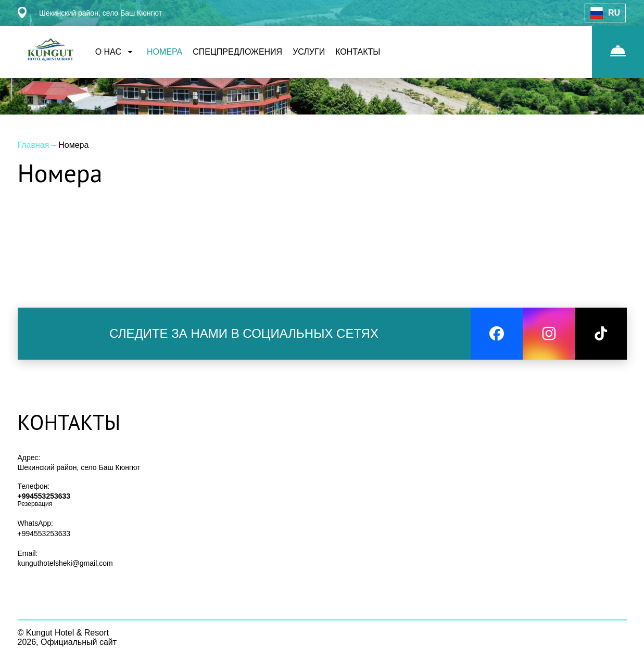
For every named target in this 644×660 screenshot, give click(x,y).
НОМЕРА (165, 52)
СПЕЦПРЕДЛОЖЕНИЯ (237, 52)
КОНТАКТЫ (358, 52)
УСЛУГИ (309, 52)
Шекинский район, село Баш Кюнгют (79, 467)
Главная (35, 145)
